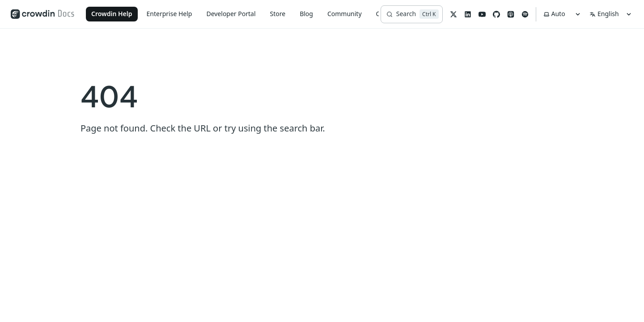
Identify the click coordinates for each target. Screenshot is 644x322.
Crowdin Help (112, 14)
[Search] (412, 14)
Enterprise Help (169, 14)
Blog (306, 14)
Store (278, 14)
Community (345, 14)
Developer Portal (231, 14)
